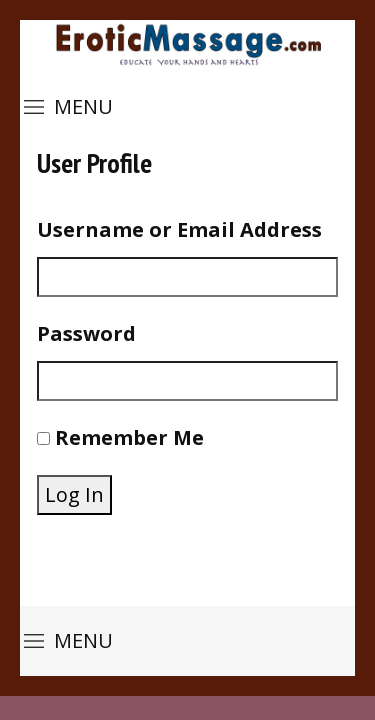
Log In (74, 494)
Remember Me (129, 437)
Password (86, 333)
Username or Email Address (179, 229)
